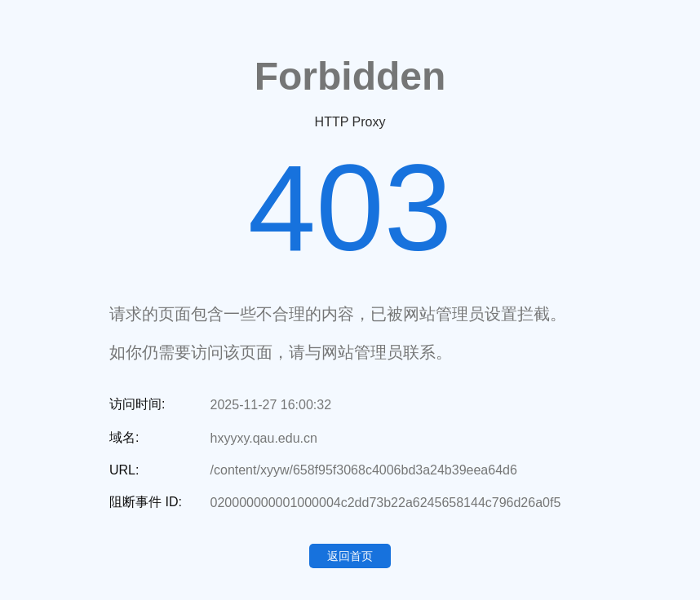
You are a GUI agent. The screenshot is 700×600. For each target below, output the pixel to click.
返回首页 (350, 556)
